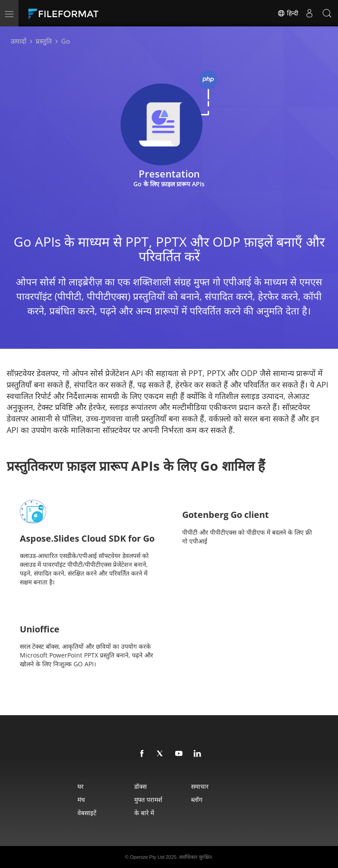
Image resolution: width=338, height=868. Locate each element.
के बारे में (144, 813)
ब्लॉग (197, 800)
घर (81, 786)
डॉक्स (140, 786)
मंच (81, 800)
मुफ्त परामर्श (148, 800)
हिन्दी (288, 13)
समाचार (200, 786)
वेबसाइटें (87, 813)
